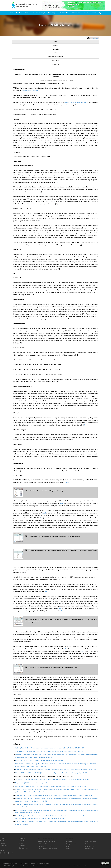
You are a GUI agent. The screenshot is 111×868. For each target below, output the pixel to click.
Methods (55, 53)
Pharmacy (22, 846)
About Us (19, 13)
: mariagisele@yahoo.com (30, 90)
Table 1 (68, 482)
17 (66, 649)
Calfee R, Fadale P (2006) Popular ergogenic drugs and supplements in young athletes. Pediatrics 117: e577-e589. (50, 748)
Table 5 (83, 651)
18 (82, 659)
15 (46, 592)
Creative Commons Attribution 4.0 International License (34, 864)
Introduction (55, 49)
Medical (21, 841)
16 (60, 634)
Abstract (56, 45)
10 (77, 355)
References (55, 64)
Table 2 (44, 513)
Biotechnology (23, 848)
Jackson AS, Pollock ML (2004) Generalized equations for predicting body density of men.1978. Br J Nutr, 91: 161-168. (51, 786)
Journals (27, 13)
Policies (85, 13)
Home (11, 13)
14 (59, 579)
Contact (93, 13)
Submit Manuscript (39, 13)
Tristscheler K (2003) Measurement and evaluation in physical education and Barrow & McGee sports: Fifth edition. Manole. (53, 780)
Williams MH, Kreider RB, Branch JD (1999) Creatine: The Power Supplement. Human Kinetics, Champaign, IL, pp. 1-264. (51, 773)
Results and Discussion (56, 57)
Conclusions (55, 60)
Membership (76, 13)
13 (85, 528)
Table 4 (60, 608)
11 (25, 452)
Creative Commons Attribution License (76, 103)
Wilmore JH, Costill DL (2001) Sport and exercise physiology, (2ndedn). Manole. (39, 760)
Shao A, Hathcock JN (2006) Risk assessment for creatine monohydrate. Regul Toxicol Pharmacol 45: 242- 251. (49, 751)
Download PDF (95, 38)
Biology (21, 843)
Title (55, 42)
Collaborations (65, 13)
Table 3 (41, 518)
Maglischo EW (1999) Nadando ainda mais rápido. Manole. (33, 783)
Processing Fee (53, 13)
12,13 (61, 503)
